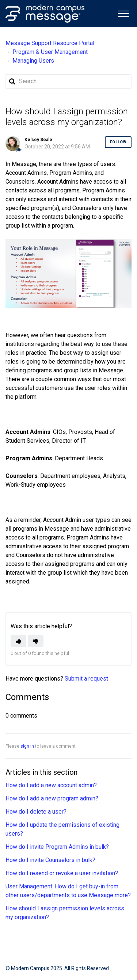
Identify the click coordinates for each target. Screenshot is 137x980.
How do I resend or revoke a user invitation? (62, 873)
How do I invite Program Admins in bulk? (57, 847)
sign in (27, 746)
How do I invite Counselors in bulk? (50, 860)
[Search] (68, 81)
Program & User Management (50, 52)
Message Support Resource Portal (50, 43)
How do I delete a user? (36, 812)
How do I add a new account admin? (51, 785)
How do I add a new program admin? (52, 798)
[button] (123, 13)
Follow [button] (118, 142)
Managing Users (33, 61)
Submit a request (86, 679)
